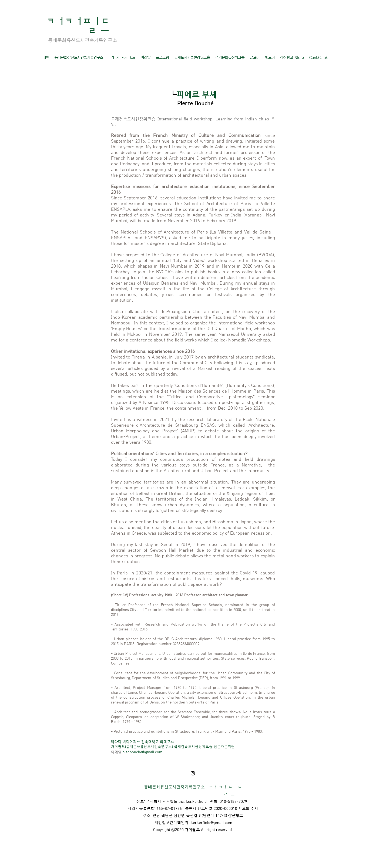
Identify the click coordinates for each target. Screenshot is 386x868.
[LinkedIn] (193, 773)
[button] (79, 58)
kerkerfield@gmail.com (212, 822)
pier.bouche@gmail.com (142, 752)
